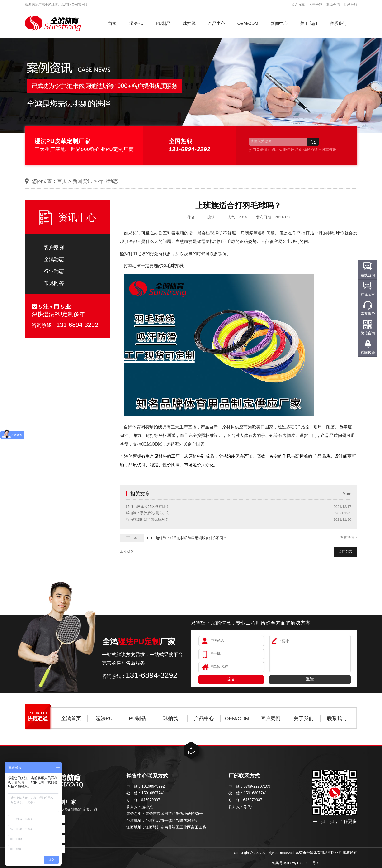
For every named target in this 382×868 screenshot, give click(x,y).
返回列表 (345, 552)
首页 (113, 24)
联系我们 (338, 24)
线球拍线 (310, 150)
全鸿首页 (71, 718)
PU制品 (163, 24)
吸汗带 (289, 150)
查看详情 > (349, 537)
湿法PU (136, 24)
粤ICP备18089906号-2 (301, 863)
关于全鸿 (316, 5)
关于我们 (309, 24)
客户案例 (54, 247)
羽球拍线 (154, 427)
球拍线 (189, 24)
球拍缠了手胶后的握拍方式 (147, 513)
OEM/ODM (248, 24)
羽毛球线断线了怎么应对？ (147, 519)
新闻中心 (279, 24)
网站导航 (351, 5)
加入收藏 (298, 5)
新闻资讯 (82, 181)
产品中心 (217, 24)
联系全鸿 (333, 5)
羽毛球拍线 (173, 266)
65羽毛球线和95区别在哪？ (148, 507)
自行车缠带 (327, 150)
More (347, 494)
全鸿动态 (54, 259)
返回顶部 (368, 352)
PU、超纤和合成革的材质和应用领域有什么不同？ (187, 538)
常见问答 (54, 283)
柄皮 (299, 150)
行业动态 (108, 181)
